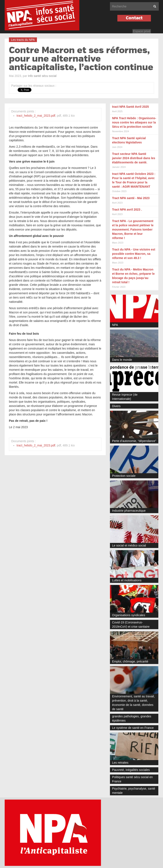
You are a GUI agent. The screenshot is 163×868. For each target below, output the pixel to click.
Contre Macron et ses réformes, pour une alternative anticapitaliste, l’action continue (81, 59)
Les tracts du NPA (23, 40)
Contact (134, 18)
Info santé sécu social (42, 76)
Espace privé (142, 31)
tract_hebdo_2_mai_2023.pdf (36, 116)
